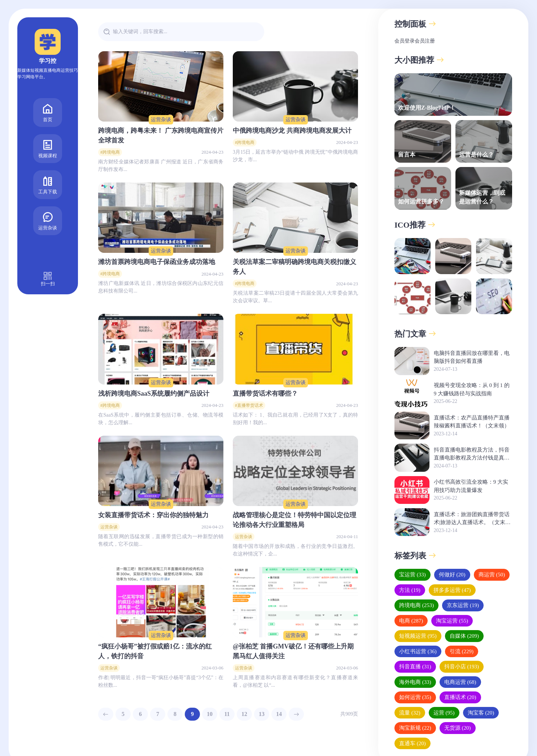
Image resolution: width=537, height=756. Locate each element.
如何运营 (415, 697)
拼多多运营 (452, 590)
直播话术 (460, 697)
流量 (410, 713)
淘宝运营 (452, 621)
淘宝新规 (415, 728)
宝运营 (412, 575)
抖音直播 (415, 667)
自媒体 (464, 636)
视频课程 (48, 130)
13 (262, 714)
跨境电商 (416, 605)
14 (279, 714)
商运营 (492, 575)
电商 (411, 621)
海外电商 (415, 682)
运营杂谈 (48, 202)
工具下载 (48, 166)
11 (227, 714)
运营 (444, 713)
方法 (410, 590)
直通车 (412, 743)
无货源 (458, 728)
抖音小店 (462, 667)
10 (210, 714)
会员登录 (405, 41)
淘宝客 (481, 713)
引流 (462, 651)
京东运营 (463, 605)
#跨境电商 (110, 152)
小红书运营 (418, 651)
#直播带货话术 (249, 405)
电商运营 (460, 682)
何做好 (452, 575)
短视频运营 (418, 636)
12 (244, 714)
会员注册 (425, 41)
